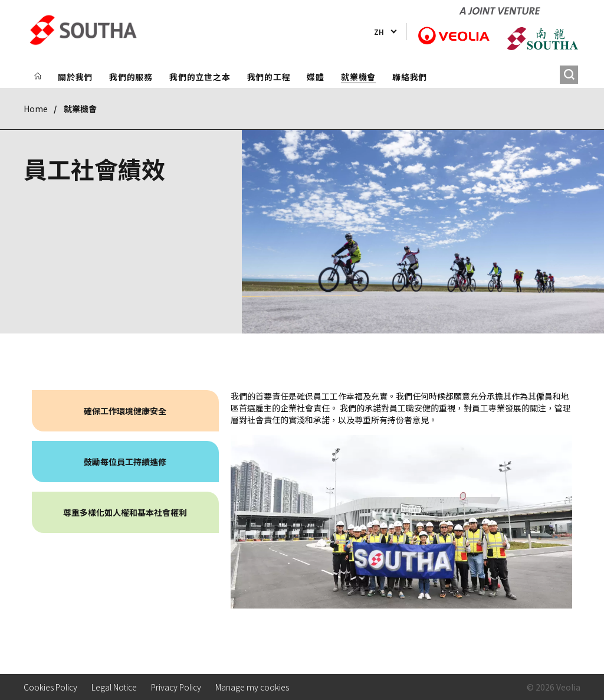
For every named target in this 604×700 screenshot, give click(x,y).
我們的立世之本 (200, 77)
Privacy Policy (176, 687)
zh (379, 32)
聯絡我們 (410, 77)
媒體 (316, 77)
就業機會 (358, 77)
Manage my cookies (252, 687)
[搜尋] (569, 75)
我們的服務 (131, 77)
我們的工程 (269, 77)
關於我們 (75, 77)
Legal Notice (114, 687)
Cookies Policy (50, 687)
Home (36, 109)
